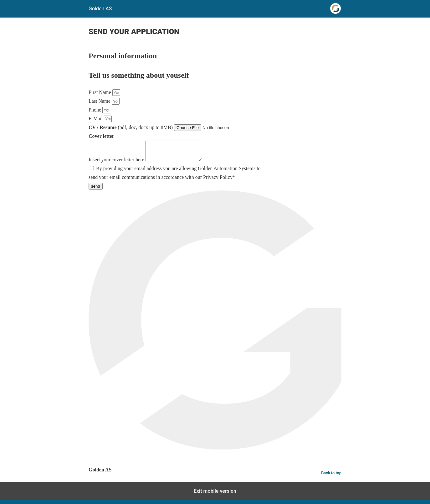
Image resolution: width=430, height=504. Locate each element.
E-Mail (96, 119)
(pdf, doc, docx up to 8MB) (131, 127)
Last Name (100, 101)
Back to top (331, 477)
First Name (100, 92)
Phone (95, 110)
